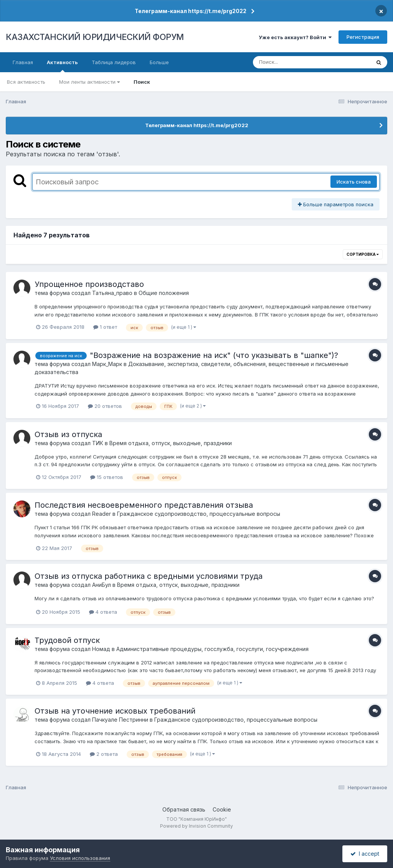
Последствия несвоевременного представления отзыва (144, 505)
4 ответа (103, 612)
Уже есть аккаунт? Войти (295, 37)
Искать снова (354, 182)
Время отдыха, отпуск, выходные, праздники (171, 443)
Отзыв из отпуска (68, 434)
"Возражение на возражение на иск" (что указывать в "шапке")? (214, 355)
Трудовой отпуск (67, 640)
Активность (62, 66)
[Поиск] (297, 62)
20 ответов (105, 406)
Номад (101, 649)
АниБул (102, 585)
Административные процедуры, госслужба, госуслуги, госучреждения (212, 649)
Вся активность (26, 82)
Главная (23, 62)
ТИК (98, 443)
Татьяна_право (112, 293)
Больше (159, 62)
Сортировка (363, 254)
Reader (102, 514)
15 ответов (107, 477)
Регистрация (363, 37)
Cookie (222, 809)
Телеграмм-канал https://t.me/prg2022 (191, 11)
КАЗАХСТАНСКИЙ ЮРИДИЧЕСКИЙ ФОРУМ (95, 37)
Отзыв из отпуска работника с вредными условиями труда (149, 576)
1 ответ (105, 327)
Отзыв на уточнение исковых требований (115, 711)
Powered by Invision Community (196, 826)
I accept (365, 854)
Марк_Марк (107, 364)
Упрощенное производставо (89, 284)
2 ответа (104, 754)
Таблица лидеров (114, 62)
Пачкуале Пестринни (120, 720)
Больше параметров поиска (336, 204)
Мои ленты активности (89, 82)
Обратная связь (184, 809)
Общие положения (164, 293)
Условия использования (80, 858)
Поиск (142, 82)
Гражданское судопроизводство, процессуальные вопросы (199, 514)
